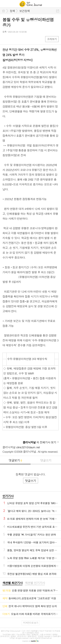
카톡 (18, 39)
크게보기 (52, 39)
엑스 (12, 39)
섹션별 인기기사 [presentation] (35, 583)
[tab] (12, 583)
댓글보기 (15, 460)
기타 (25, 39)
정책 (12, 11)
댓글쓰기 (46, 460)
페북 (5, 39)
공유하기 (58, 11)
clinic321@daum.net (28, 447)
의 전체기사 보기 (39, 442)
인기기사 (8, 496)
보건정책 (25, 11)
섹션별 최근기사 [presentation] (12, 583)
